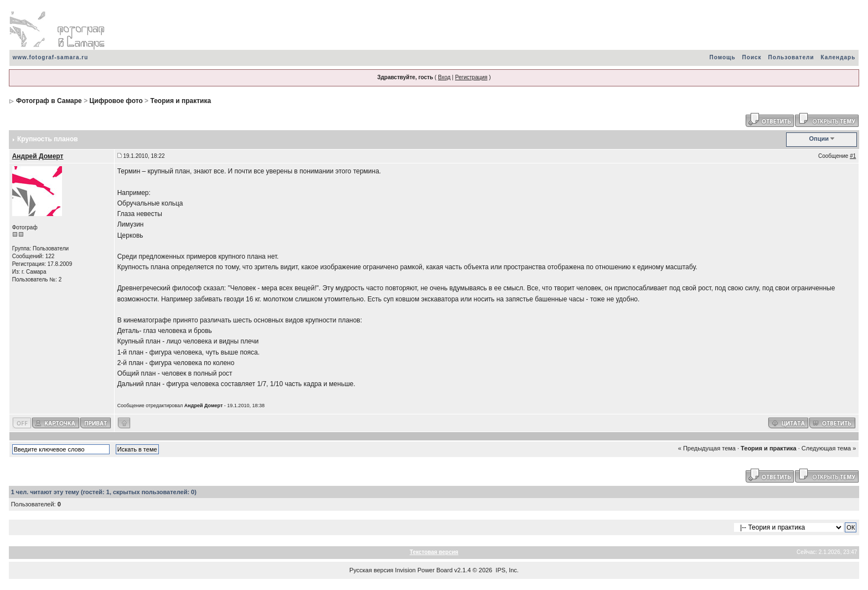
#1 (853, 156)
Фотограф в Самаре (49, 101)
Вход (444, 77)
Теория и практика (180, 101)
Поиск (752, 57)
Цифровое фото (116, 101)
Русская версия (371, 570)
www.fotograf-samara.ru (51, 57)
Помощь (722, 57)
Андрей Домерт (38, 156)
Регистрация (471, 77)
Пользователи (791, 57)
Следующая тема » (829, 448)
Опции (819, 138)
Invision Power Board (424, 570)
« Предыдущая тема (707, 448)
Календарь (838, 57)
